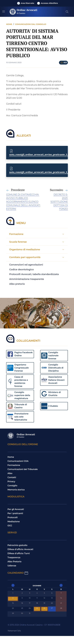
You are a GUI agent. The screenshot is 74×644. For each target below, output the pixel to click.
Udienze (12, 566)
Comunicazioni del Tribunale (23, 469)
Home (9, 24)
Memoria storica (16, 490)
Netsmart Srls (14, 631)
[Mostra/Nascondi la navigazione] (4, 11)
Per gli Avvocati (16, 509)
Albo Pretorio (15, 562)
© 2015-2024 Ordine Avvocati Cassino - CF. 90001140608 (34, 625)
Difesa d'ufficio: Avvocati (20, 549)
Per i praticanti (15, 513)
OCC (10, 526)
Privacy (11, 482)
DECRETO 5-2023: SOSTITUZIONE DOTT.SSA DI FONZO (59, 202)
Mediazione (14, 522)
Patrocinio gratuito (18, 545)
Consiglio (12, 486)
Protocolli (13, 517)
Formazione (14, 465)
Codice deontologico (21, 270)
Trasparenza (14, 557)
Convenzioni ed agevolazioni (26, 265)
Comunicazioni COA (18, 461)
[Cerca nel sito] (67, 12)
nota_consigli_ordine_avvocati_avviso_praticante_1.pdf (40, 155)
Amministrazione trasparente (27, 279)
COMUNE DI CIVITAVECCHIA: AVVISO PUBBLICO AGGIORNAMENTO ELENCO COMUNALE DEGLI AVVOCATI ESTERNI (23, 202)
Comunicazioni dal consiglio (31, 24)
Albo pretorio (17, 284)
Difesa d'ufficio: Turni (19, 553)
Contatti (12, 477)
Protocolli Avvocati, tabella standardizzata (34, 274)
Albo (10, 473)
